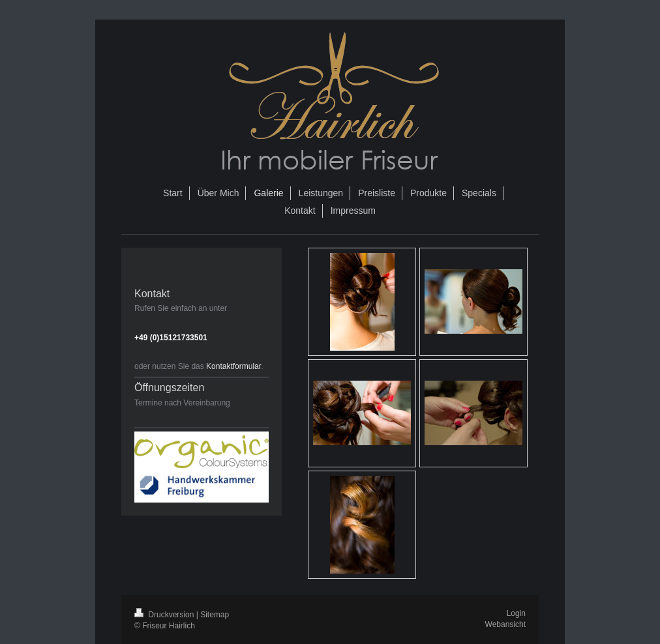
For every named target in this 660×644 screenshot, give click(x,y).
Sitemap (215, 615)
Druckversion (165, 615)
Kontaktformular (233, 366)
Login (516, 613)
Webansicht (505, 624)
